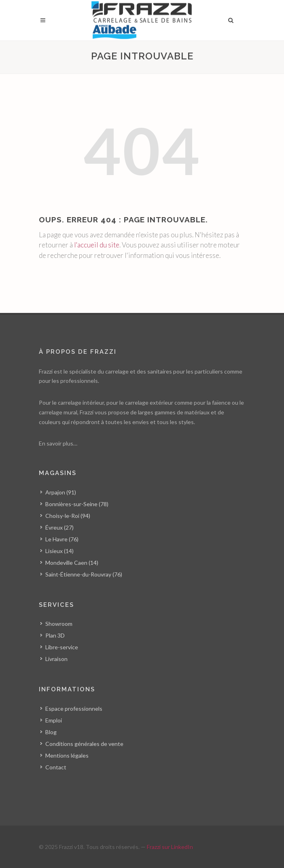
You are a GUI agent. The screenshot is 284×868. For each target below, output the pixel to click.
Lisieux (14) (59, 551)
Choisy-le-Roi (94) (68, 516)
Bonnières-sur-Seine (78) (77, 504)
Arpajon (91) (61, 492)
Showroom (59, 624)
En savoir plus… (58, 443)
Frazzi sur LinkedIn (170, 847)
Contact (56, 767)
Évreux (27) (59, 527)
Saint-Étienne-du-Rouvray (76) (84, 574)
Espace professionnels (74, 709)
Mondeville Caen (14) (72, 563)
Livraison (56, 659)
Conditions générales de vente (84, 744)
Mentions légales (67, 755)
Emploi (54, 720)
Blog (51, 732)
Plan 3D (55, 635)
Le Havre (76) (62, 539)
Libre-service (62, 647)
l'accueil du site (97, 245)
